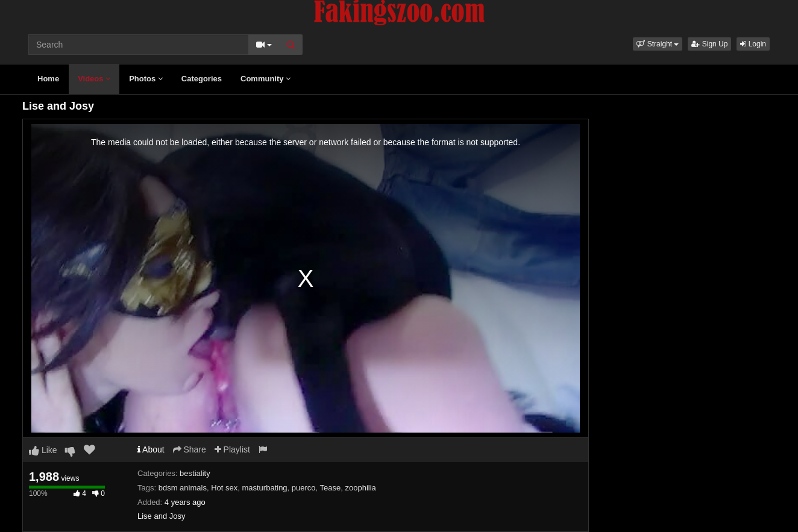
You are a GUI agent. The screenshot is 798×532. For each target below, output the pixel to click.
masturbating (264, 488)
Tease (331, 488)
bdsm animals (183, 488)
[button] (658, 44)
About (151, 449)
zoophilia (361, 488)
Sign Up (709, 44)
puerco (304, 488)
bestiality (195, 473)
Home (48, 79)
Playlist (232, 449)
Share (190, 449)
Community (265, 79)
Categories (202, 79)
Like (43, 450)
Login (753, 44)
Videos (94, 79)
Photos (146, 79)
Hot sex (224, 488)
